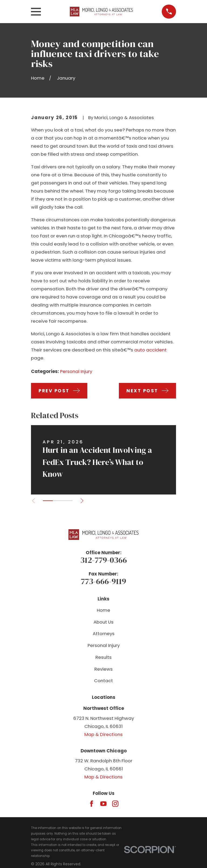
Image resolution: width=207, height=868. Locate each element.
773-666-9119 (103, 581)
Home (103, 610)
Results (103, 657)
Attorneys (104, 634)
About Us (103, 622)
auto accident (150, 350)
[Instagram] (115, 804)
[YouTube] (103, 804)
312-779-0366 (104, 560)
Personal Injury (76, 371)
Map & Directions (103, 734)
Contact (103, 681)
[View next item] (82, 501)
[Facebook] (92, 804)
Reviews (103, 669)
